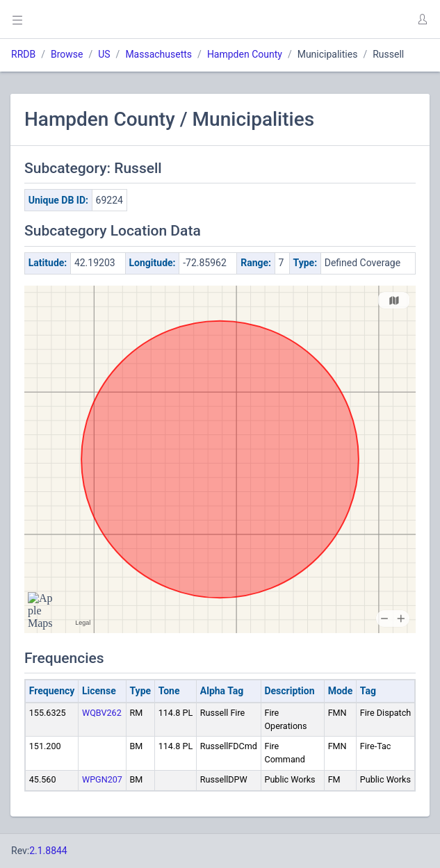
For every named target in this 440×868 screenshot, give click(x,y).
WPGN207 (102, 779)
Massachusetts (158, 54)
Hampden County (245, 54)
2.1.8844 (48, 851)
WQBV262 (102, 713)
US (104, 54)
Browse (67, 54)
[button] (422, 19)
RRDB (23, 54)
